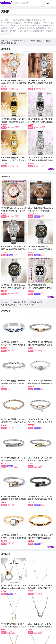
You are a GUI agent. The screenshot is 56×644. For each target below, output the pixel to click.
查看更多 (51, 169)
